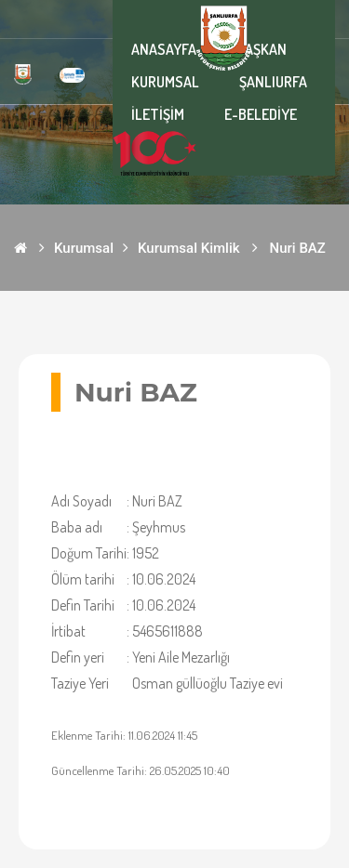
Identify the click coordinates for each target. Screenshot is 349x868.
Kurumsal (84, 248)
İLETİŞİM (158, 114)
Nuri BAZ (298, 248)
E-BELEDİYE (261, 114)
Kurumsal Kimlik (189, 248)
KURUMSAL (165, 82)
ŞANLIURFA (273, 82)
